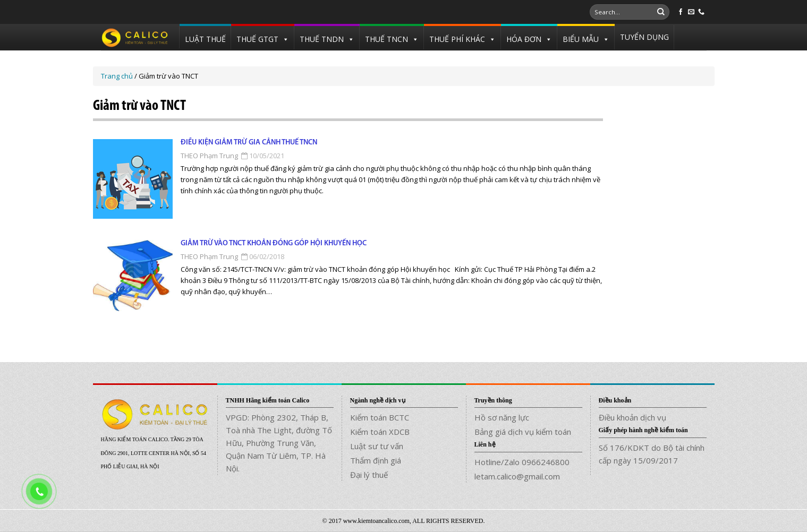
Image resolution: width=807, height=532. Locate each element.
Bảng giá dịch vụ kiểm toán (523, 432)
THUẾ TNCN (386, 39)
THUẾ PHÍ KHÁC (457, 39)
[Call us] (701, 12)
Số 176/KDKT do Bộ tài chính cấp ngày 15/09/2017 (652, 454)
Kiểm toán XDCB (380, 432)
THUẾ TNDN (322, 39)
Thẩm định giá (376, 460)
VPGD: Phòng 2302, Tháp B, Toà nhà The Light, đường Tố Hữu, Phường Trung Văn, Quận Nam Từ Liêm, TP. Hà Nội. (279, 443)
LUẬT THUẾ (205, 39)
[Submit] (661, 12)
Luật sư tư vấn (377, 446)
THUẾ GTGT (257, 39)
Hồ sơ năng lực (502, 417)
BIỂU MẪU (581, 39)
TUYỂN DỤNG (644, 37)
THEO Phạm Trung (209, 156)
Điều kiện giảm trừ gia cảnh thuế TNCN (249, 143)
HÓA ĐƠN (524, 39)
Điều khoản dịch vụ (632, 417)
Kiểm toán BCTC (380, 417)
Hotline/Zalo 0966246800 (522, 462)
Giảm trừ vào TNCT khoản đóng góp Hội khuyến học (274, 243)
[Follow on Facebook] (681, 12)
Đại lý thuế (369, 475)
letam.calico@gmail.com (517, 476)
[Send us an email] (691, 12)
